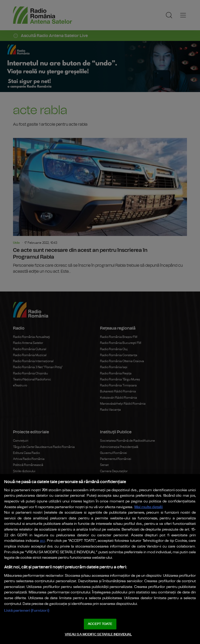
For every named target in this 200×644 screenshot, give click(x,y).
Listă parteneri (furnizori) (27, 610)
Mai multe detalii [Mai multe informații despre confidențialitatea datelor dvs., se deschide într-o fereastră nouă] (149, 507)
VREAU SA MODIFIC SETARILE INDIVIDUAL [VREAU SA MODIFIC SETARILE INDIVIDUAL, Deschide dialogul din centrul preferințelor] (98, 634)
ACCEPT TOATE (100, 624)
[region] (100, 559)
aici (42, 541)
